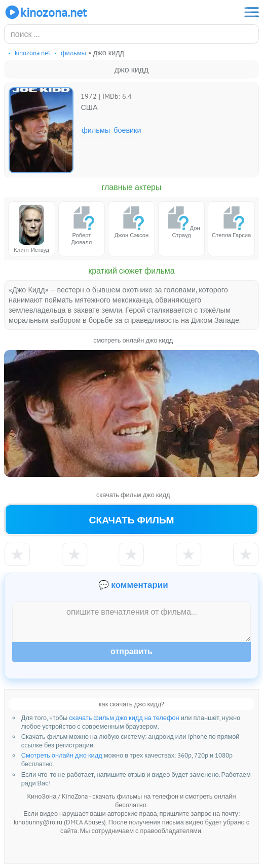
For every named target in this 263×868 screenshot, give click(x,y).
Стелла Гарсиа (231, 222)
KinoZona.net (45, 12)
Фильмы (96, 130)
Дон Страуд (182, 222)
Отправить (131, 651)
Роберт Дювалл (82, 225)
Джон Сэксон (131, 222)
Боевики (127, 130)
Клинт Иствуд (31, 229)
